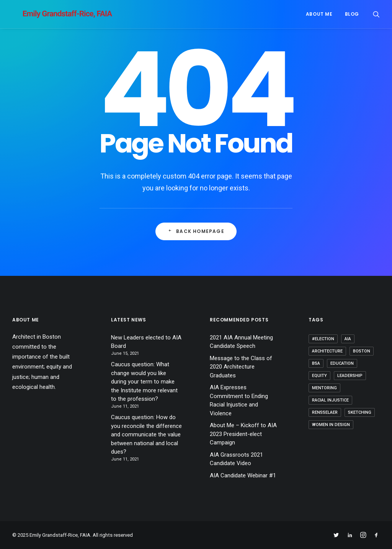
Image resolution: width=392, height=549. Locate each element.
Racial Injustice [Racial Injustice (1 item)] (330, 400)
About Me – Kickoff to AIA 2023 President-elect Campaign (243, 434)
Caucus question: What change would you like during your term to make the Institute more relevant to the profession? (144, 382)
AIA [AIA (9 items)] (348, 339)
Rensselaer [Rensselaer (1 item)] (325, 412)
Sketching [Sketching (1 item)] (360, 412)
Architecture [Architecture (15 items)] (327, 351)
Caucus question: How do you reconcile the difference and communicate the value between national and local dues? (146, 434)
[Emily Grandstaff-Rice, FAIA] (57, 14)
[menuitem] (319, 14)
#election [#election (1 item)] (323, 339)
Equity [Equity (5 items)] (319, 376)
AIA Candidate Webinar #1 (243, 475)
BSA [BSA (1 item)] (316, 363)
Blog (352, 14)
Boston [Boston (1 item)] (362, 351)
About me (319, 14)
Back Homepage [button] (196, 231)
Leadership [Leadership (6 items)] (350, 376)
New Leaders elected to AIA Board (146, 342)
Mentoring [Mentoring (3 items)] (324, 388)
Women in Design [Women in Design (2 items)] (331, 425)
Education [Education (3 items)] (342, 363)
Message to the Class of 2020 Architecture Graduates (241, 367)
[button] (376, 14)
